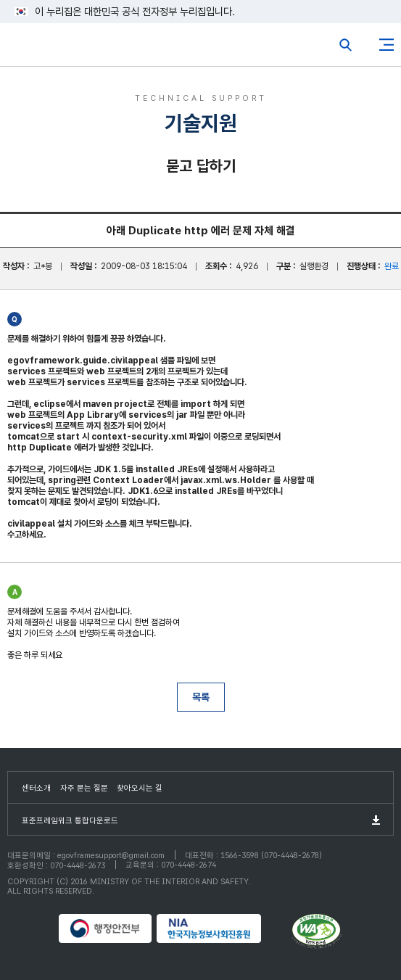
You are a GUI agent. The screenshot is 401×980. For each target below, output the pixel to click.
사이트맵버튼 (386, 45)
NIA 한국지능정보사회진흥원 (222, 928)
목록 (201, 697)
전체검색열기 (346, 45)
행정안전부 (106, 928)
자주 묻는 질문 (84, 788)
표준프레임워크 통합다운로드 (70, 821)
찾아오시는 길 (140, 788)
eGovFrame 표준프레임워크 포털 (38, 48)
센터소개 (36, 788)
